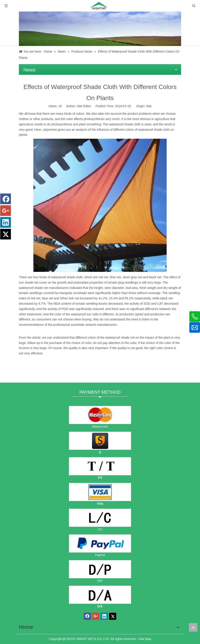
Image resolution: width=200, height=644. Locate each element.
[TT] (100, 466)
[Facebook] (6, 199)
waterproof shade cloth (125, 124)
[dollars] (100, 441)
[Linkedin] (6, 222)
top (193, 627)
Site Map (145, 639)
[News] (100, 29)
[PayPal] (100, 543)
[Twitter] (6, 234)
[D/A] (100, 595)
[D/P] (100, 569)
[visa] (100, 492)
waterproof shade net (120, 338)
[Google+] (6, 211)
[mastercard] (100, 415)
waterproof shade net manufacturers (44, 288)
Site (149, 106)
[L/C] (100, 518)
